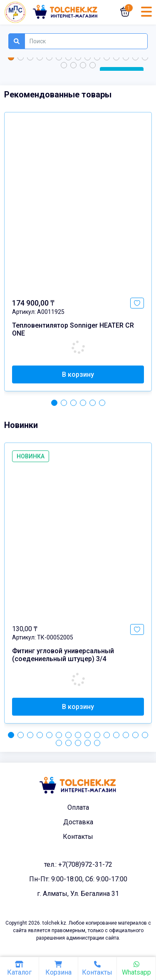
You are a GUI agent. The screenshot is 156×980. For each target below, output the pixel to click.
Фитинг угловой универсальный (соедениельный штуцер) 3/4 (63, 655)
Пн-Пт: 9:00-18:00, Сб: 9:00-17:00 (78, 879)
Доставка (78, 822)
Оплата (78, 807)
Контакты (78, 837)
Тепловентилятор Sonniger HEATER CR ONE (73, 329)
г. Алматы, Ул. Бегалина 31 (78, 894)
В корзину (78, 374)
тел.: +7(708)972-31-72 (78, 864)
